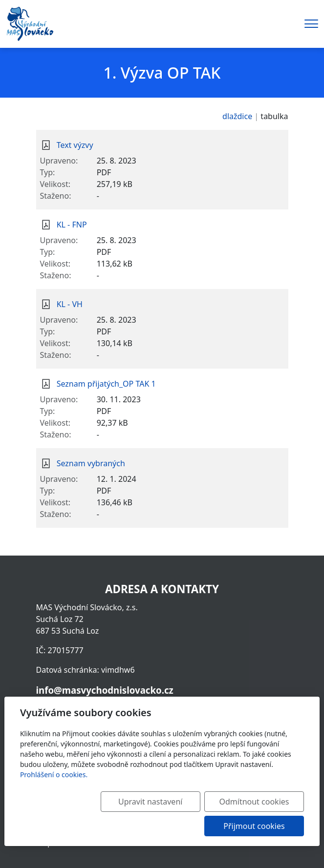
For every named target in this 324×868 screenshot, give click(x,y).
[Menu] (311, 24)
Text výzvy (75, 145)
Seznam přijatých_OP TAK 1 (106, 384)
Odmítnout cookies (257, 802)
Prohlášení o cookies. (54, 775)
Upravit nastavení (159, 802)
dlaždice (237, 116)
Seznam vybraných (91, 463)
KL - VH (70, 304)
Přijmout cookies (257, 826)
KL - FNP (72, 225)
